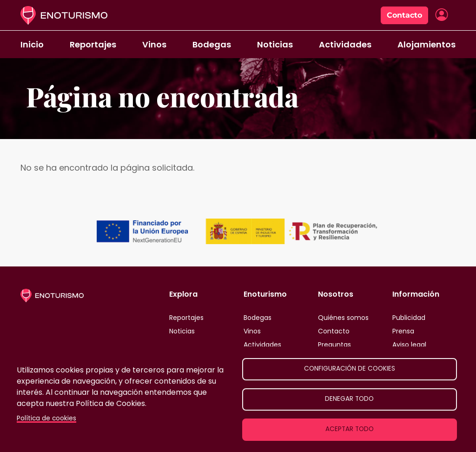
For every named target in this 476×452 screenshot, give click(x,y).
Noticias (275, 44)
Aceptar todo (350, 429)
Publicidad (409, 318)
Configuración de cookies (350, 369)
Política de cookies (46, 418)
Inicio (32, 44)
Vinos (154, 44)
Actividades (345, 44)
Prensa (403, 331)
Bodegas (212, 44)
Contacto (404, 15)
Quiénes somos (343, 318)
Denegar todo (349, 399)
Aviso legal (409, 345)
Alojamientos (426, 44)
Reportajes (93, 44)
